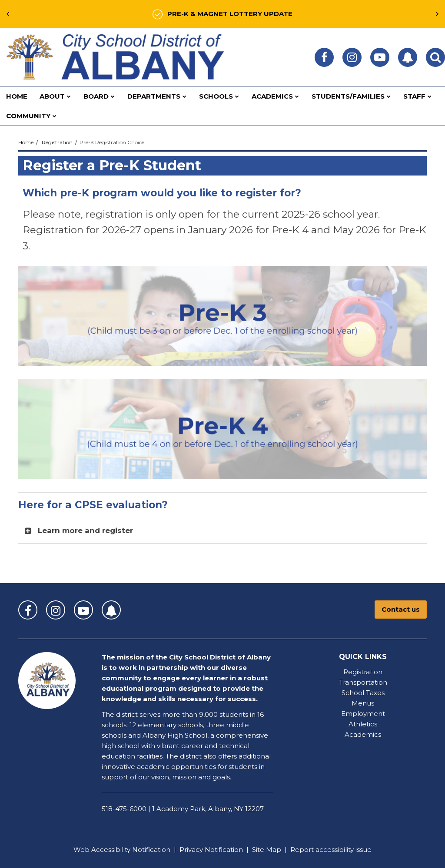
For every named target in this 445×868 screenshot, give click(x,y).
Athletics (363, 724)
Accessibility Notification (131, 850)
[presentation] (8, 14)
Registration (57, 142)
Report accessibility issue (331, 850)
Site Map (267, 850)
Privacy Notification (211, 850)
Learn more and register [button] (85, 530)
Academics (363, 734)
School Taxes (363, 693)
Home (26, 142)
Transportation (363, 682)
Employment (363, 714)
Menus (363, 703)
